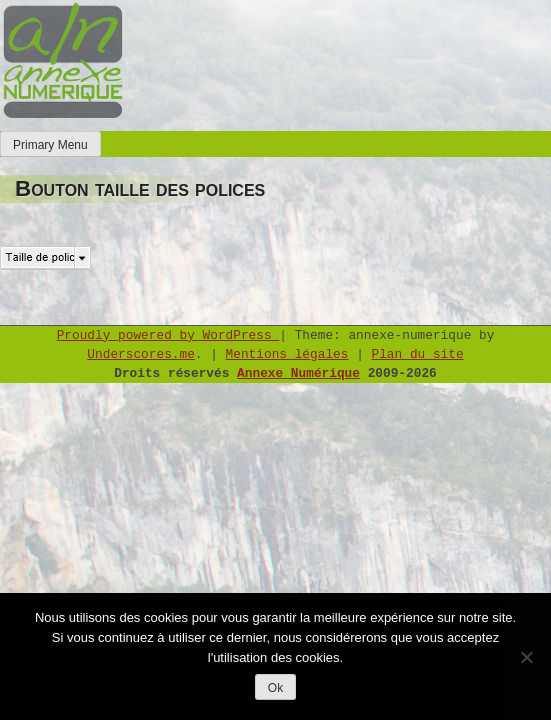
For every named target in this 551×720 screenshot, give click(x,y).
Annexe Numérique (298, 373)
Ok (275, 688)
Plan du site (418, 354)
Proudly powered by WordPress (168, 335)
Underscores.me (141, 354)
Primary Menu (50, 145)
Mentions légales (287, 354)
